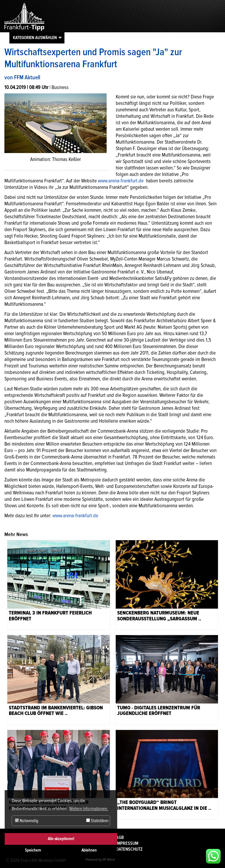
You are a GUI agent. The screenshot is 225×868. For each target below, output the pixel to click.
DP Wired (109, 860)
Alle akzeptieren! (61, 839)
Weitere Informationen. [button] (89, 809)
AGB (120, 837)
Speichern (33, 850)
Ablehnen (89, 850)
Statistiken (97, 821)
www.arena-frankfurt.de (121, 181)
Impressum (127, 843)
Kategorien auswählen (35, 38)
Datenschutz (129, 849)
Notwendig (27, 821)
